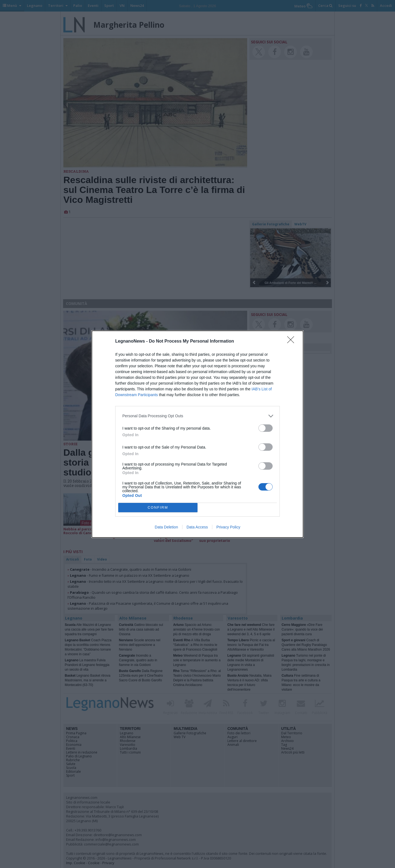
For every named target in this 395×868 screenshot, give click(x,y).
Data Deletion (166, 527)
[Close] (292, 341)
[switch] (266, 428)
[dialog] (198, 434)
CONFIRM (158, 507)
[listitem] (198, 416)
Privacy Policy (228, 527)
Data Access (197, 527)
